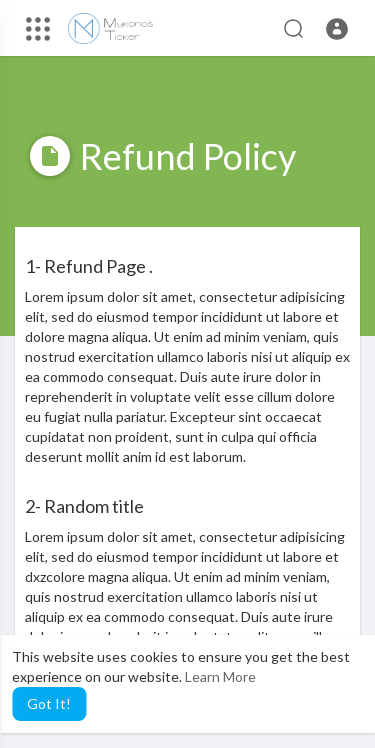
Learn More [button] (220, 676)
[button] (337, 29)
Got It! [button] (49, 703)
